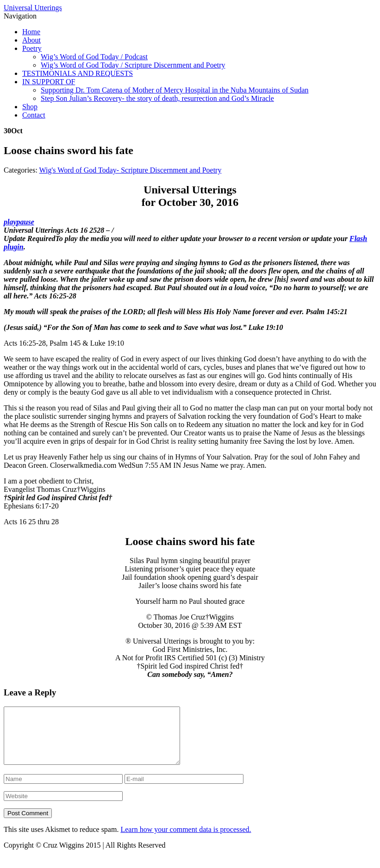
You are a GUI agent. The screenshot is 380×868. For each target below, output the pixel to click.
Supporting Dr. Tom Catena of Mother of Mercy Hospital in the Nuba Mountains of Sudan (175, 90)
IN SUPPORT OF (49, 82)
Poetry (32, 48)
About (31, 40)
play (10, 222)
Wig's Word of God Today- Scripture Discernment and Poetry (131, 170)
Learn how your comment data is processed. (186, 840)
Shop (30, 107)
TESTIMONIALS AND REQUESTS (78, 73)
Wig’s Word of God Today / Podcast (94, 57)
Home (31, 32)
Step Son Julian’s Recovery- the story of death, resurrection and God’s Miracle (157, 98)
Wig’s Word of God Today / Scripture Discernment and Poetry (133, 65)
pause (25, 222)
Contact (34, 115)
